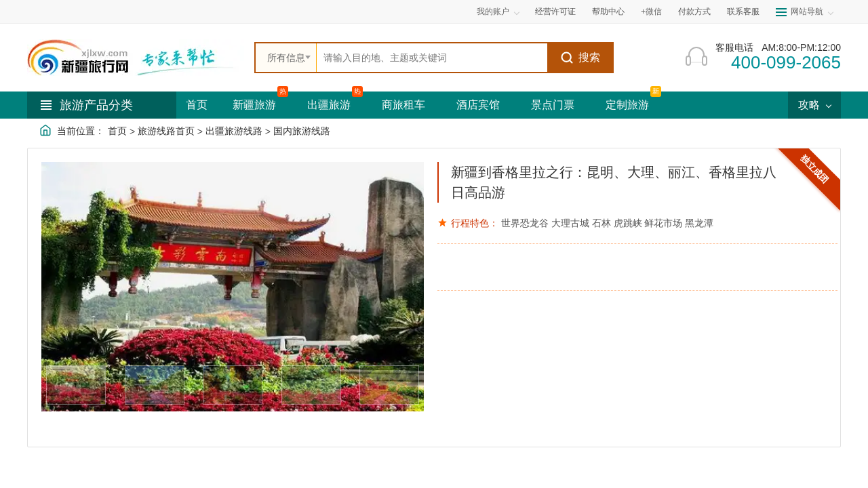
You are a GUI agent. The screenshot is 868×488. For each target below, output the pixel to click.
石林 (601, 223)
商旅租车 (403, 105)
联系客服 (743, 12)
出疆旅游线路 (234, 131)
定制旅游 (627, 105)
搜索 (580, 58)
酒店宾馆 (478, 105)
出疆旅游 (329, 105)
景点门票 (553, 105)
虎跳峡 (628, 223)
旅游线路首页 (166, 131)
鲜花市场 (663, 223)
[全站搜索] (432, 58)
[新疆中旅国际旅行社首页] (136, 58)
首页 (197, 105)
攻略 (814, 105)
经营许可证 (555, 12)
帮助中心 (608, 12)
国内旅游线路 (302, 131)
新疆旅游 (254, 105)
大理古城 (570, 223)
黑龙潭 (699, 223)
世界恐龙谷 (525, 223)
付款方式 (694, 12)
